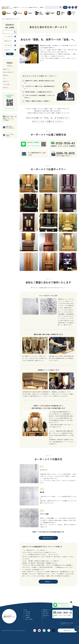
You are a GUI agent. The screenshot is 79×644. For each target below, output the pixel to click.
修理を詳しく (48, 582)
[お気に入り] (73, 7)
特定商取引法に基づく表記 (67, 623)
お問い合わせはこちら (48, 538)
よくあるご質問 (6, 84)
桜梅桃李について (17, 7)
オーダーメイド (24, 7)
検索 (10, 54)
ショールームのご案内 (10, 135)
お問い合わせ (6, 88)
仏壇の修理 (31, 7)
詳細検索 (65, 7)
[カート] (76, 7)
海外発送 (42, 7)
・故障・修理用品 (29, 619)
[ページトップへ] (77, 629)
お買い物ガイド (6, 81)
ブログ (4, 78)
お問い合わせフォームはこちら (10, 127)
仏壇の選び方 (6, 75)
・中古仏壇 (27, 614)
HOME (3, 19)
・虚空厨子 (27, 615)
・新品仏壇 (27, 612)
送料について (36, 7)
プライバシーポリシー (66, 625)
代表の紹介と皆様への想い (8, 72)
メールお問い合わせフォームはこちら (37, 154)
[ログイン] (70, 7)
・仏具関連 (27, 617)
